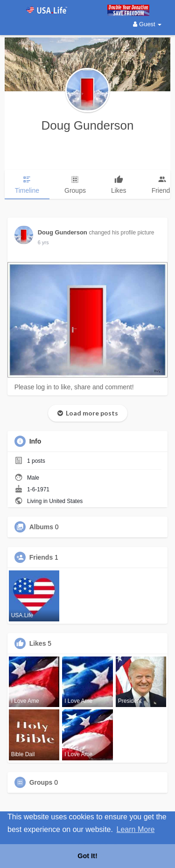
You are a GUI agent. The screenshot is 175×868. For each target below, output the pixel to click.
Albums (41, 527)
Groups (41, 782)
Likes (38, 643)
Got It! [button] (87, 856)
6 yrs (43, 242)
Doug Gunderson (87, 125)
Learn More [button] (136, 829)
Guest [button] (147, 24)
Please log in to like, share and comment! (74, 387)
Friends (41, 557)
